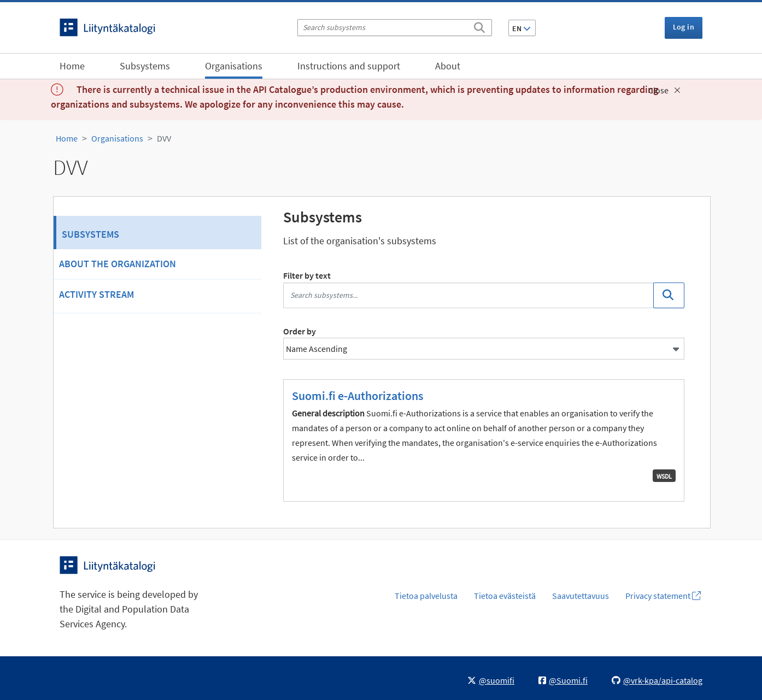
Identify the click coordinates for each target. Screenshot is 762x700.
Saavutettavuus (581, 596)
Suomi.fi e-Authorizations (357, 396)
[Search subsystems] (395, 28)
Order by (300, 331)
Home (72, 66)
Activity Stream (96, 294)
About (448, 66)
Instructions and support (349, 66)
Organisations (234, 66)
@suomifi (491, 680)
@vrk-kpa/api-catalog (657, 680)
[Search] (479, 26)
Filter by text (307, 275)
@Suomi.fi (563, 680)
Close (664, 90)
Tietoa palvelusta (426, 596)
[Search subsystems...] (468, 295)
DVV (164, 138)
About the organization (118, 264)
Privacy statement (663, 596)
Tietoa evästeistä (505, 596)
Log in (684, 27)
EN (521, 28)
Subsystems (145, 66)
